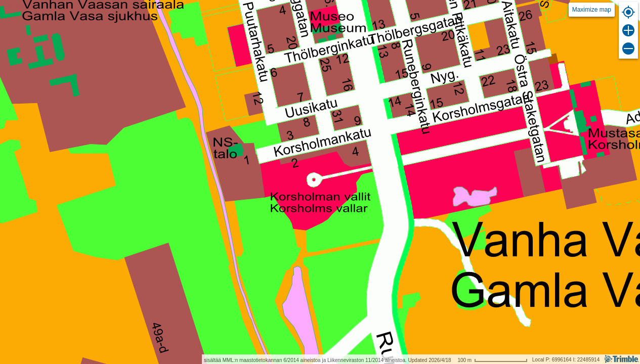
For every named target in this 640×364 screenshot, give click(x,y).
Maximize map (592, 10)
